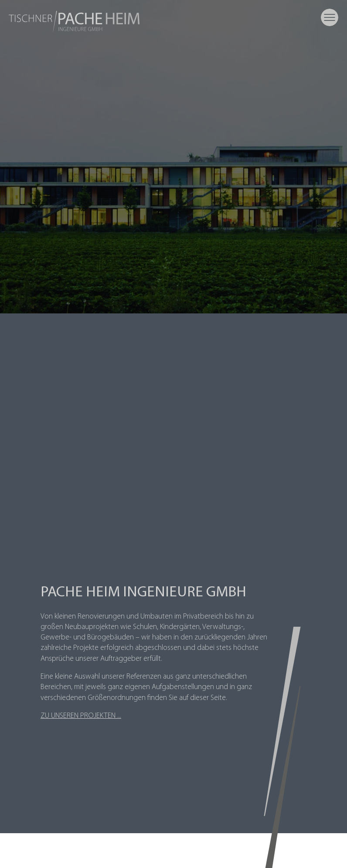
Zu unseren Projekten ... (81, 716)
